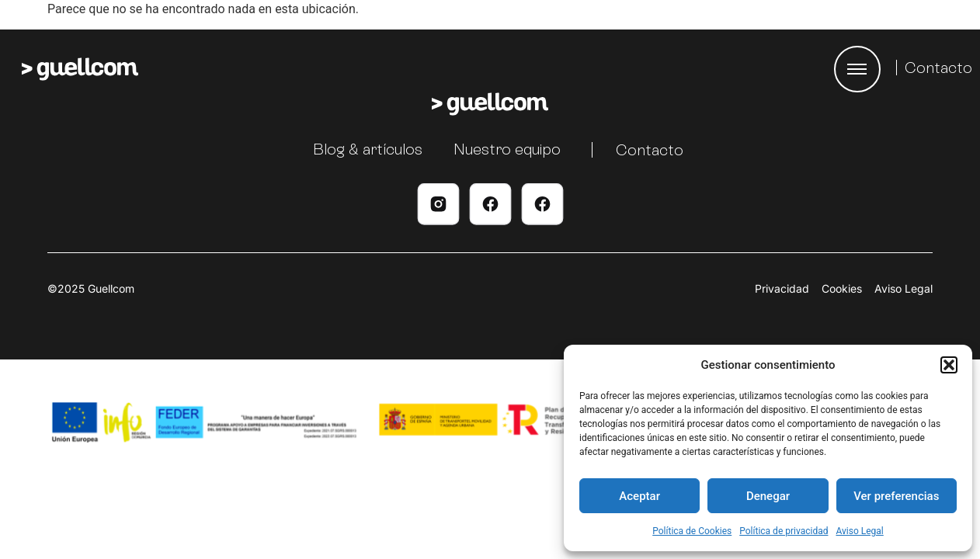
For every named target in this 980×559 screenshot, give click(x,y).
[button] (949, 365)
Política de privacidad (784, 531)
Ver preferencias (896, 496)
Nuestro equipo (507, 149)
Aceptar (639, 496)
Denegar (768, 496)
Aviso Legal (859, 531)
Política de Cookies (692, 531)
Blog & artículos (368, 149)
